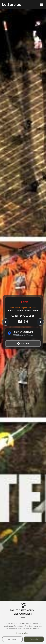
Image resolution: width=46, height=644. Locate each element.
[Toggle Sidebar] (41, 5)
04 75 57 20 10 (27, 316)
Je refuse (12, 639)
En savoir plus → (23, 633)
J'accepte (34, 639)
